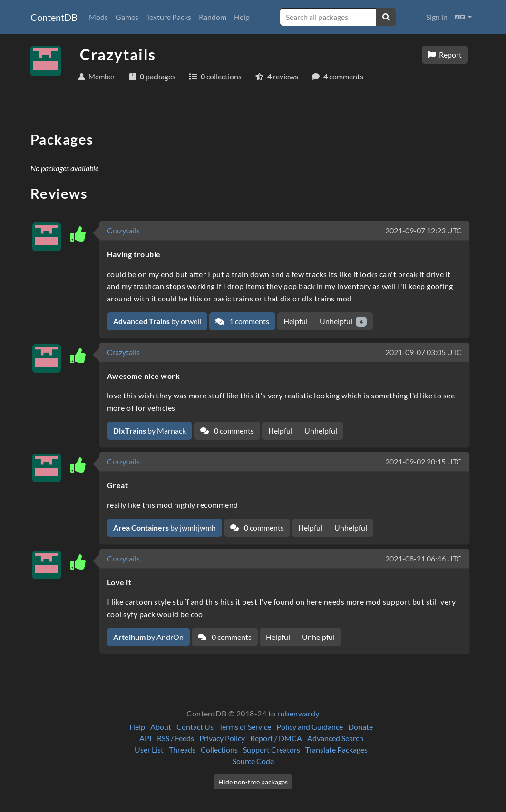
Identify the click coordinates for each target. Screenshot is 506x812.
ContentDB (54, 17)
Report (445, 54)
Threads (182, 749)
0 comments (227, 430)
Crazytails (123, 230)
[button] (463, 17)
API (146, 738)
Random (213, 17)
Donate (360, 727)
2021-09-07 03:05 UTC (423, 352)
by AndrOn (148, 637)
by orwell (157, 321)
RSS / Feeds (175, 738)
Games (127, 17)
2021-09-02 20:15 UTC (423, 461)
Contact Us (195, 727)
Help (242, 17)
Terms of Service (245, 727)
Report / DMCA (276, 738)
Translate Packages (336, 749)
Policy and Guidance (310, 727)
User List (149, 749)
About (161, 727)
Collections (219, 749)
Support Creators (272, 749)
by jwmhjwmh (165, 527)
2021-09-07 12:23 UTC (423, 230)
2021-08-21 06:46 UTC (423, 558)
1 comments (242, 321)
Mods (98, 17)
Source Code (253, 761)
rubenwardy (298, 713)
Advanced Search (335, 738)
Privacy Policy (222, 738)
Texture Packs (169, 17)
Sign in (437, 17)
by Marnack (150, 430)
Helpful (296, 321)
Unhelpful (343, 322)
